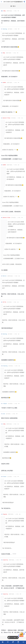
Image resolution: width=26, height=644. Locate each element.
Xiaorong (5, 29)
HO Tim (4, 302)
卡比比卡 (5, 404)
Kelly (4, 11)
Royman (5, 514)
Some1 (5, 477)
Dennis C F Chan (7, 118)
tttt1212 (5, 276)
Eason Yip (5, 560)
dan (4, 414)
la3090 (4, 82)
